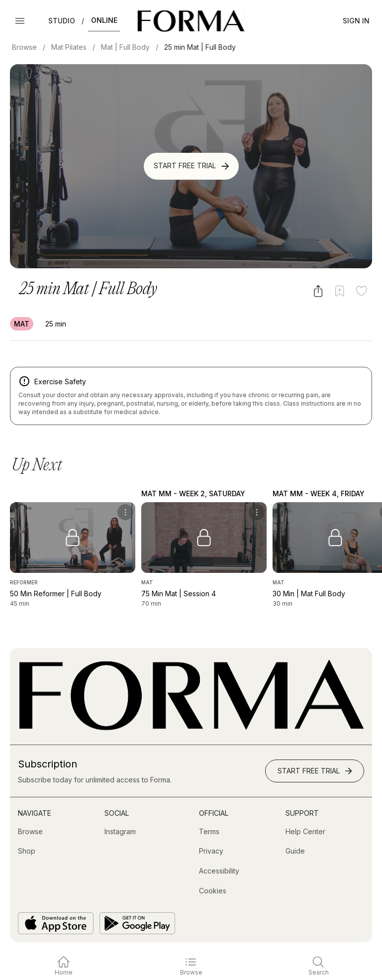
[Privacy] (211, 851)
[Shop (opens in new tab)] (27, 851)
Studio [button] (62, 21)
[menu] (125, 512)
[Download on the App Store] (56, 923)
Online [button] (104, 20)
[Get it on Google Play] (137, 923)
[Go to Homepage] (191, 728)
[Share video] (318, 291)
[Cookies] (213, 891)
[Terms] (209, 832)
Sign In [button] (356, 21)
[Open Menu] (20, 21)
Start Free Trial (192, 166)
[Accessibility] (219, 871)
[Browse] (30, 832)
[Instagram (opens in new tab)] (120, 832)
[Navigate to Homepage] (191, 21)
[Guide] (295, 851)
